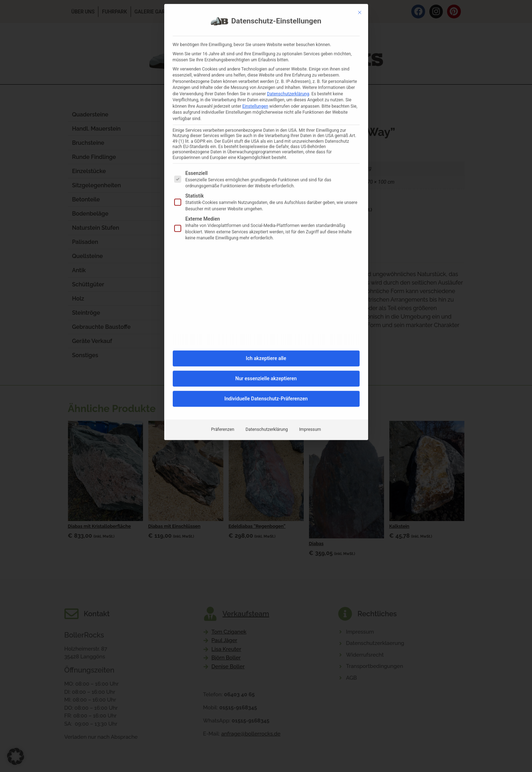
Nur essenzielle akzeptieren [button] (266, 231)
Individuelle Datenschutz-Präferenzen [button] (266, 251)
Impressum (310, 282)
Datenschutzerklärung (267, 282)
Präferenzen (222, 282)
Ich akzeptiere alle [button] (266, 211)
